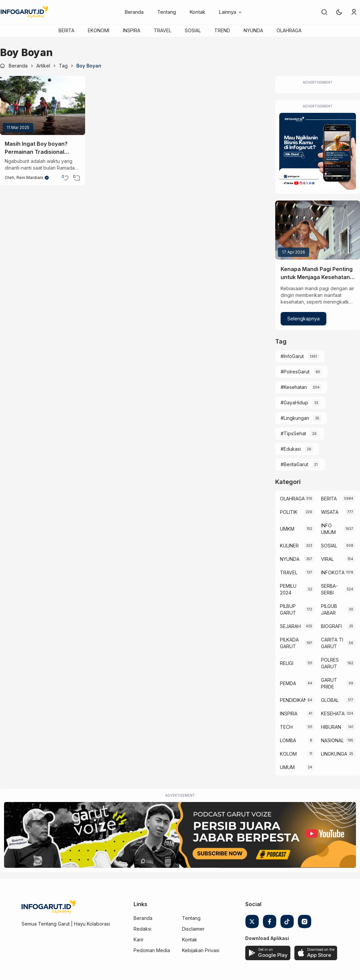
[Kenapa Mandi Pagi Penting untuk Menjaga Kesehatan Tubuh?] (318, 230)
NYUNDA (253, 30)
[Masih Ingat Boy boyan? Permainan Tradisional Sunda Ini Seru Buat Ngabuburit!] (43, 105)
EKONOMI (99, 30)
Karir (139, 940)
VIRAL (327, 559)
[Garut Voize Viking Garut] (180, 835)
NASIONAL (332, 740)
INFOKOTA (333, 572)
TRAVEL (163, 30)
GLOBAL (330, 700)
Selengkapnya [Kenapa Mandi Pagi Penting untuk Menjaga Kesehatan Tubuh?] (303, 319)
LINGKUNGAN (334, 754)
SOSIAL (193, 30)
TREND (222, 30)
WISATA (330, 512)
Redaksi (142, 929)
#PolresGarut (295, 372)
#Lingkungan (295, 418)
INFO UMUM (328, 529)
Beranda (134, 12)
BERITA (66, 30)
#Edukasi (291, 449)
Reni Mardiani (30, 177)
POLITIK (289, 512)
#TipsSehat (293, 433)
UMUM (287, 767)
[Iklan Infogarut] (318, 151)
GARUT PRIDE (329, 683)
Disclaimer (193, 929)
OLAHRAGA (289, 30)
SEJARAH (290, 626)
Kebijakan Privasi (201, 950)
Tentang (167, 12)
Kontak (197, 12)
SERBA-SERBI (329, 589)
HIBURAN (331, 727)
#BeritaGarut (294, 464)
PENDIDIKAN (293, 700)
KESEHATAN (333, 714)
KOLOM (288, 754)
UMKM (287, 529)
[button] (339, 12)
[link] (324, 12)
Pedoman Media (152, 950)
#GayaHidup (294, 403)
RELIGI (287, 663)
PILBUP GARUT (288, 609)
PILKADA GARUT (289, 643)
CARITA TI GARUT (332, 643)
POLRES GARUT (330, 663)
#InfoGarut (292, 356)
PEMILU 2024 (288, 589)
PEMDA (288, 683)
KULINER (289, 546)
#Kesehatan (294, 387)
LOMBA (288, 740)
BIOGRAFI (331, 626)
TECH (286, 727)
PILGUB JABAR (329, 609)
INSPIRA (132, 30)
